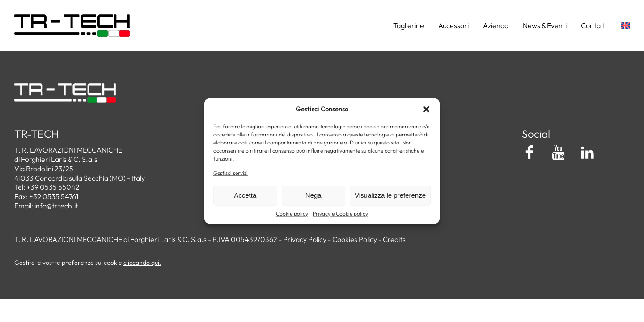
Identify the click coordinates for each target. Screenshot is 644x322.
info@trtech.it (56, 206)
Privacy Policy (305, 239)
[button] (426, 109)
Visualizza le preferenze (390, 196)
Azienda (496, 25)
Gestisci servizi (231, 173)
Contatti (594, 25)
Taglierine (409, 25)
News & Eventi (545, 25)
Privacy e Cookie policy (340, 214)
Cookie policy (292, 214)
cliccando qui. (142, 263)
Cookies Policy (355, 239)
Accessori (453, 25)
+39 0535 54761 (54, 196)
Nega (314, 196)
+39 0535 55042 (53, 187)
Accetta (245, 196)
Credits (394, 239)
